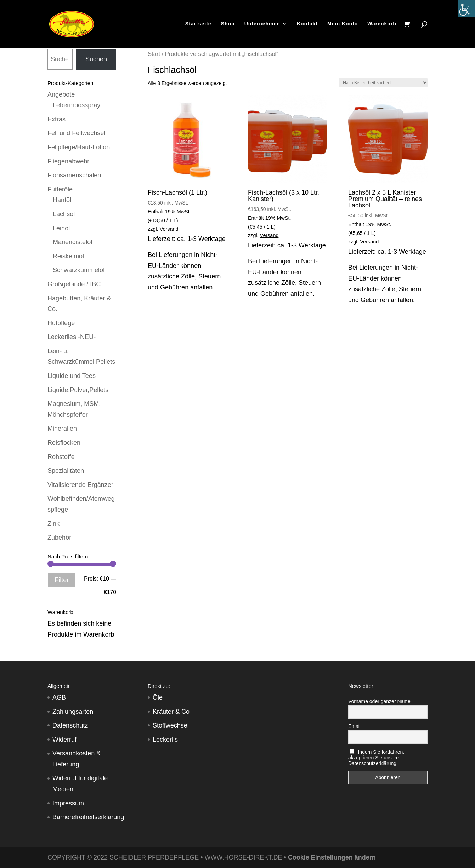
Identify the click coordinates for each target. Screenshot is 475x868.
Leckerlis (165, 740)
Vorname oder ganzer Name (379, 701)
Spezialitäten (66, 471)
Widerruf (64, 740)
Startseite (198, 25)
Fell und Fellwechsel (76, 133)
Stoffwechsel (171, 725)
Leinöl (61, 228)
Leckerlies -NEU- (72, 337)
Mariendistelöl (72, 242)
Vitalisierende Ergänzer (80, 485)
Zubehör (59, 538)
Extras (56, 119)
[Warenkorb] (409, 25)
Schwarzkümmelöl (79, 270)
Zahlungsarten (73, 712)
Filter (62, 580)
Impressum (68, 803)
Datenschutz (70, 725)
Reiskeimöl (68, 256)
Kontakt (307, 25)
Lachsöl (64, 214)
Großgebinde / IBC (74, 284)
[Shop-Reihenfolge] (383, 83)
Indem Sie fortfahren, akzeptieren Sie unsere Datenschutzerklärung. (376, 758)
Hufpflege (61, 323)
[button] (16, 852)
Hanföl (62, 200)
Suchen (96, 59)
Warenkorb (382, 25)
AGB (59, 697)
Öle (158, 697)
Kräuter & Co (171, 712)
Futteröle (60, 189)
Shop (228, 25)
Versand (169, 229)
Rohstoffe (61, 457)
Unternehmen (262, 25)
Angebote (61, 94)
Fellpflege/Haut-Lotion (79, 147)
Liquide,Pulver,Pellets (78, 390)
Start (154, 54)
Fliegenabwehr (68, 161)
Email (354, 726)
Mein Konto (343, 25)
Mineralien (62, 429)
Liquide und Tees (72, 376)
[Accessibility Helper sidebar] (466, 8)
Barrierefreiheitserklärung (88, 817)
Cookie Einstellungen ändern (332, 857)
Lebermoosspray (77, 105)
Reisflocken (64, 443)
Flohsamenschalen (74, 175)
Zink (53, 524)
